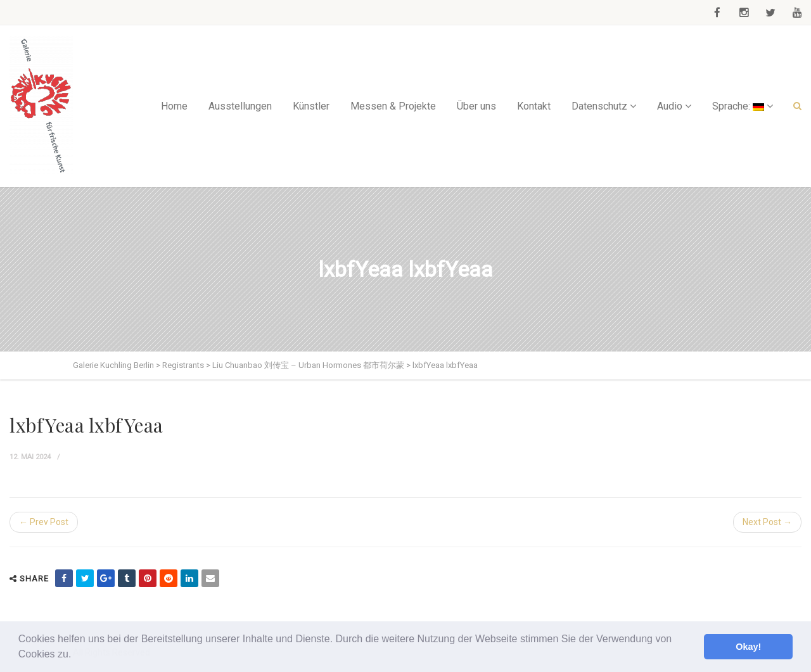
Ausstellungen (240, 106)
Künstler (311, 106)
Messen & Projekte (393, 106)
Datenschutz (599, 106)
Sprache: (738, 106)
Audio (670, 106)
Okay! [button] (748, 647)
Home (174, 106)
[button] (76, 656)
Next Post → (767, 522)
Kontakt (534, 106)
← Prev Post (44, 522)
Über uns (476, 106)
